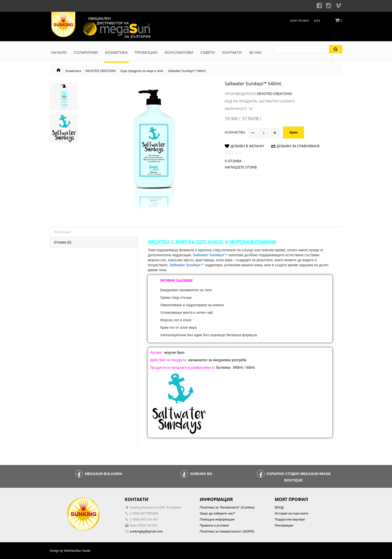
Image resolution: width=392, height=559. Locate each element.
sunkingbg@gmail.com (146, 531)
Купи (293, 132)
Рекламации (284, 525)
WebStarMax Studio (77, 551)
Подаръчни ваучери (290, 519)
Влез (317, 21)
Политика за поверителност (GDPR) (227, 531)
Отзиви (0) (62, 242)
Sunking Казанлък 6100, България (155, 507)
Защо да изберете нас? (217, 513)
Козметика (73, 71)
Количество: (235, 132)
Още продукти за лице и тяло (142, 71)
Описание (62, 232)
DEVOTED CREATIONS (101, 71)
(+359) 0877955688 (144, 513)
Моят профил (300, 21)
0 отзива (233, 161)
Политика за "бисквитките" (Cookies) (227, 507)
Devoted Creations (274, 94)
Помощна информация (217, 519)
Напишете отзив (241, 167)
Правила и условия (214, 525)
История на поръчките (291, 513)
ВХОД (279, 507)
